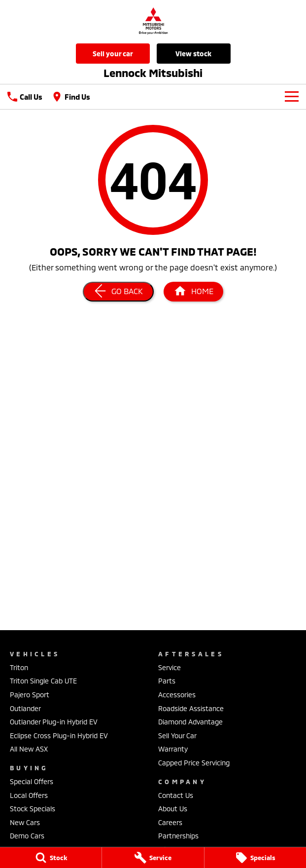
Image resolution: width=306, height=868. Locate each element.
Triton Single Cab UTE (43, 681)
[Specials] (255, 858)
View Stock (193, 54)
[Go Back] (118, 292)
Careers (170, 822)
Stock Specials (33, 809)
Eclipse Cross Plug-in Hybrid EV (59, 736)
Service (170, 667)
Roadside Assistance (191, 708)
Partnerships (178, 836)
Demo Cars (27, 836)
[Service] (153, 858)
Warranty (173, 749)
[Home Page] (193, 292)
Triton (19, 667)
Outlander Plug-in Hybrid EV (54, 722)
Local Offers (29, 795)
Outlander (25, 708)
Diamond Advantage (190, 722)
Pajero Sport (30, 695)
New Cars (25, 822)
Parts (167, 681)
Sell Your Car (113, 54)
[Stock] (51, 858)
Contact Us (176, 795)
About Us (173, 809)
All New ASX (29, 749)
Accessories (177, 695)
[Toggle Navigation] (292, 97)
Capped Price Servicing (194, 763)
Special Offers (32, 781)
